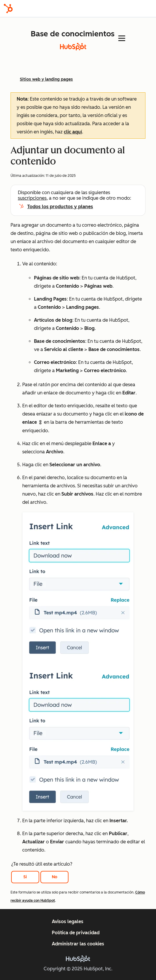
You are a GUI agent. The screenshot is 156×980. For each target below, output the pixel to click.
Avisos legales (68, 921)
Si (25, 877)
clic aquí (73, 132)
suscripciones (32, 198)
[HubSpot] (8, 9)
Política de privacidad (76, 933)
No (55, 877)
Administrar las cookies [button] (78, 944)
